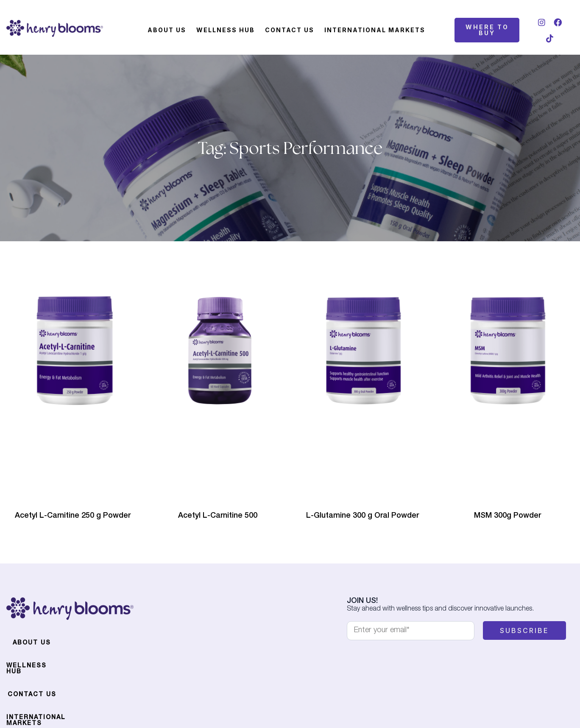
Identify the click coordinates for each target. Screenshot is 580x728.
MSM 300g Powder (507, 516)
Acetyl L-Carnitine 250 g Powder (73, 516)
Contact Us (290, 30)
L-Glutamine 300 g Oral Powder (362, 516)
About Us (167, 30)
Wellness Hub (226, 30)
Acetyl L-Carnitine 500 (218, 516)
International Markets (375, 30)
